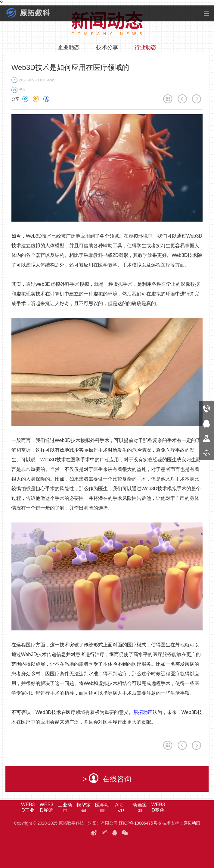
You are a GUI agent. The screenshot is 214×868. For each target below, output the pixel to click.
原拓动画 (143, 712)
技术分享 (107, 47)
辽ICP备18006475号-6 (140, 823)
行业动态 (145, 47)
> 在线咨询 (107, 778)
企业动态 (69, 47)
